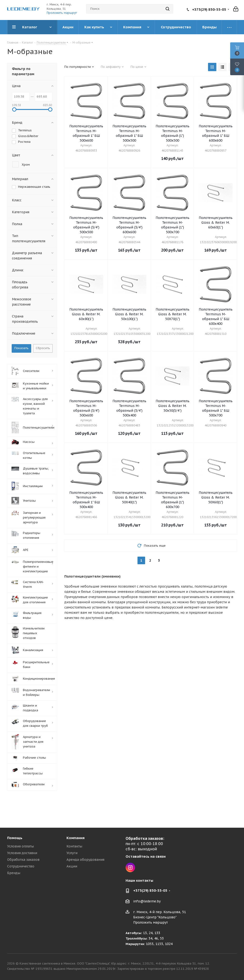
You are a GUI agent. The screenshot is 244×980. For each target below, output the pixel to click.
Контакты (74, 846)
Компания (76, 838)
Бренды (14, 873)
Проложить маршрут (62, 13)
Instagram (130, 867)
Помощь (15, 838)
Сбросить (43, 348)
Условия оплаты (20, 846)
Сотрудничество (21, 866)
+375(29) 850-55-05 (209, 9)
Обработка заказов (23, 860)
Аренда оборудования (85, 860)
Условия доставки (22, 853)
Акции (72, 866)
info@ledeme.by (147, 901)
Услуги (72, 853)
